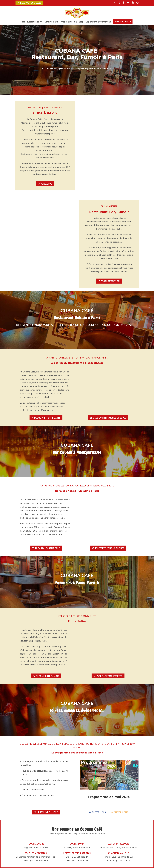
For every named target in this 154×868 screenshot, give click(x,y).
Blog (81, 22)
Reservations (121, 21)
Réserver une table (31, 3)
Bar (23, 22)
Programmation (69, 22)
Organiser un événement (98, 22)
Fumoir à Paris (51, 22)
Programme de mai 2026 (109, 797)
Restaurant (33, 22)
